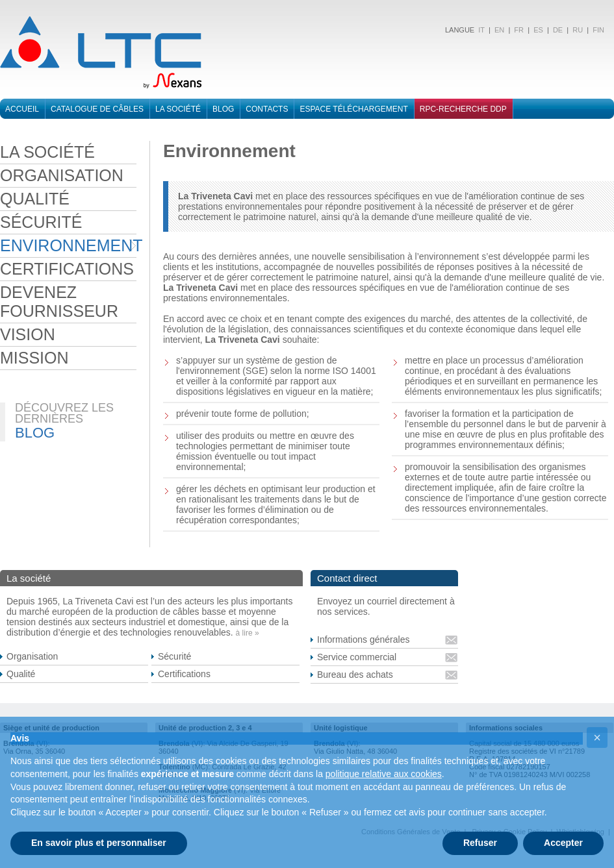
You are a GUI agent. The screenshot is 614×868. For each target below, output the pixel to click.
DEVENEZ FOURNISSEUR (59, 302)
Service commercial (357, 657)
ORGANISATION (62, 175)
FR (519, 30)
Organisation (32, 656)
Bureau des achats (355, 675)
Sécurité (174, 656)
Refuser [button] (480, 843)
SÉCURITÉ (41, 222)
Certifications (184, 674)
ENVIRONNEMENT (68, 245)
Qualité (21, 674)
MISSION (34, 358)
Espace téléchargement (353, 109)
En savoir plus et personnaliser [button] (99, 843)
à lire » (248, 633)
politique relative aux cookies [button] (384, 774)
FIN (598, 30)
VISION (28, 334)
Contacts (267, 109)
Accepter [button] (563, 843)
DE (558, 30)
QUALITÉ (35, 199)
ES (538, 30)
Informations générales (363, 639)
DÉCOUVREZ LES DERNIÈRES (64, 413)
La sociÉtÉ (178, 109)
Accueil (22, 109)
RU (578, 30)
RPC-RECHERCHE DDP (463, 109)
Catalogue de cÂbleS (97, 109)
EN (499, 30)
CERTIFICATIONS (67, 269)
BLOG (223, 109)
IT (480, 30)
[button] (597, 738)
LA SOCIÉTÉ (47, 152)
